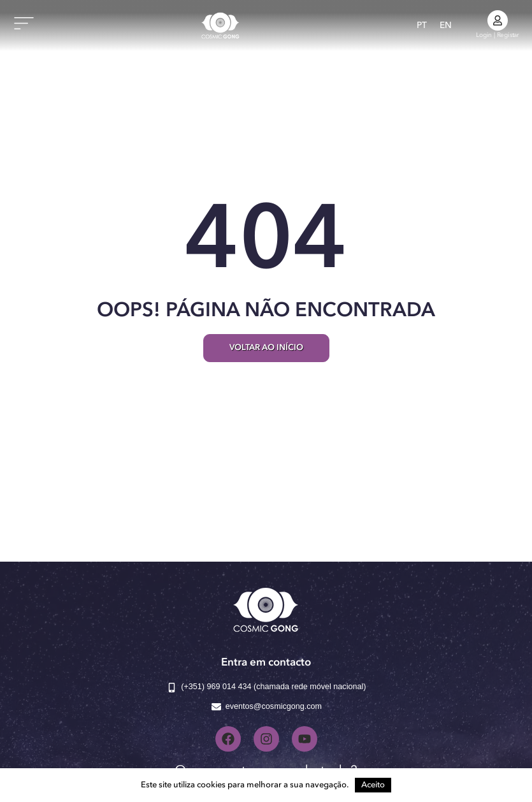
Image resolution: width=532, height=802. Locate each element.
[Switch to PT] (422, 26)
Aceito (373, 785)
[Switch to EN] (446, 26)
